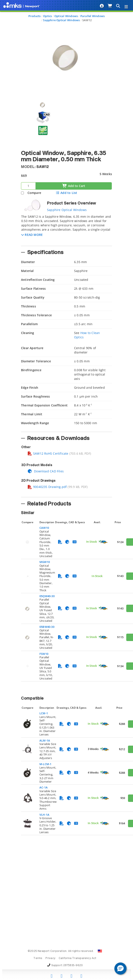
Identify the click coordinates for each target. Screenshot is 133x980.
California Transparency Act (78, 958)
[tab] (66, 229)
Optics (47, 16)
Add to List (66, 193)
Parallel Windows (92, 16)
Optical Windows (66, 16)
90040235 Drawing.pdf (47, 487)
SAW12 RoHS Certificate (48, 453)
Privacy (50, 958)
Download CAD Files (45, 471)
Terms (38, 958)
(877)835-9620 (73, 966)
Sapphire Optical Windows (61, 20)
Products (35, 16)
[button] (32, 235)
